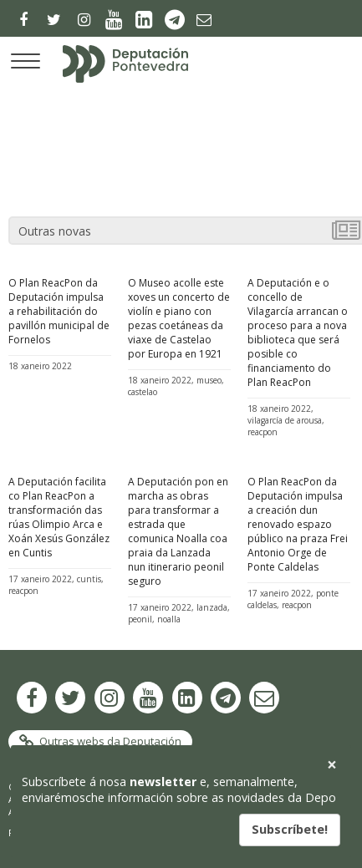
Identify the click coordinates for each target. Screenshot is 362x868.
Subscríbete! (290, 829)
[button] (331, 765)
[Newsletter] (202, 19)
